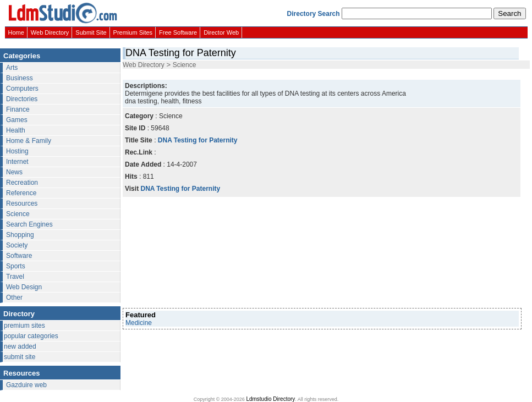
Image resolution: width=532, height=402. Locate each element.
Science (18, 214)
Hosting (17, 151)
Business (20, 78)
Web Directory (50, 32)
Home (16, 32)
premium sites (24, 326)
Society (17, 245)
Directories (22, 99)
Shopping (20, 235)
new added (20, 346)
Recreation (22, 183)
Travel (15, 277)
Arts (12, 68)
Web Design (24, 287)
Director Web (221, 32)
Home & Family (29, 141)
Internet (17, 162)
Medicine (139, 323)
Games (17, 120)
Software (19, 256)
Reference (21, 193)
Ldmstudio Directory (270, 399)
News (14, 172)
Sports (16, 266)
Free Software (178, 32)
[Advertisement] (181, 252)
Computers (22, 89)
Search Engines (29, 224)
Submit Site (91, 32)
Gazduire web (26, 385)
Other (14, 298)
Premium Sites (133, 32)
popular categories (31, 336)
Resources (22, 203)
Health (16, 130)
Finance (18, 109)
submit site (20, 357)
